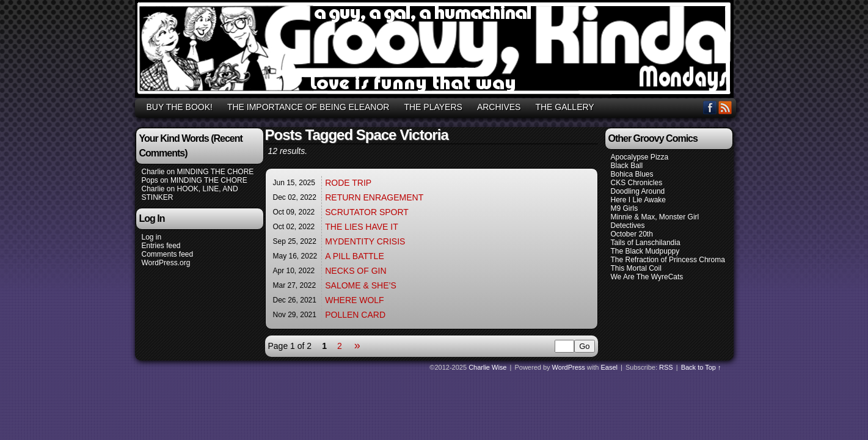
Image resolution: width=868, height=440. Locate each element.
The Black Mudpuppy (645, 251)
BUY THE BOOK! (180, 107)
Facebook (710, 107)
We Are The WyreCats (647, 277)
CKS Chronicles (637, 183)
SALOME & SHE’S (361, 285)
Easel (610, 367)
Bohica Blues (632, 174)
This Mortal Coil (636, 268)
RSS (725, 107)
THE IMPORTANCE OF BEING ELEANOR (308, 107)
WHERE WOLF (354, 300)
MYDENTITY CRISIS (365, 241)
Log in (152, 237)
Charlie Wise (487, 367)
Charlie (153, 172)
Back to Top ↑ (701, 367)
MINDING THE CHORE (216, 172)
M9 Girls (625, 208)
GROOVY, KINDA (436, 51)
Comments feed (168, 254)
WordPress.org (166, 263)
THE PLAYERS (433, 107)
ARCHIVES (499, 107)
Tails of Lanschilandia (646, 243)
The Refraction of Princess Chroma (668, 260)
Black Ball (627, 166)
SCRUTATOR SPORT (367, 212)
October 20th (632, 234)
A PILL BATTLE (355, 256)
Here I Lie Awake (639, 200)
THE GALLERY (564, 107)
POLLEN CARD (355, 315)
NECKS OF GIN (356, 271)
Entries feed (161, 246)
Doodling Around (638, 191)
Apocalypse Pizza (640, 157)
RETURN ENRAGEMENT (374, 197)
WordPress (569, 367)
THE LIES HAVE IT (362, 227)
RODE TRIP (348, 183)
